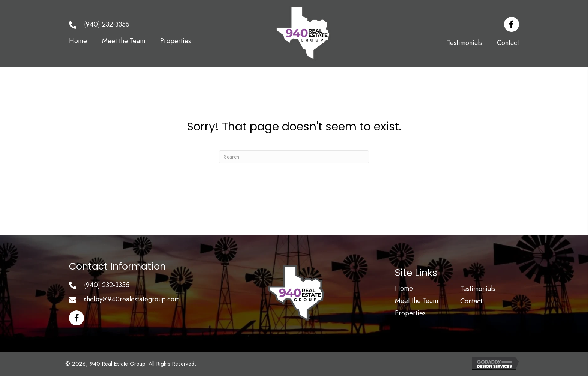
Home (404, 288)
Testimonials (478, 289)
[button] (511, 24)
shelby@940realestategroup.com (132, 299)
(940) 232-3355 (107, 24)
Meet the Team (416, 301)
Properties (410, 313)
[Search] (294, 157)
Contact (471, 301)
